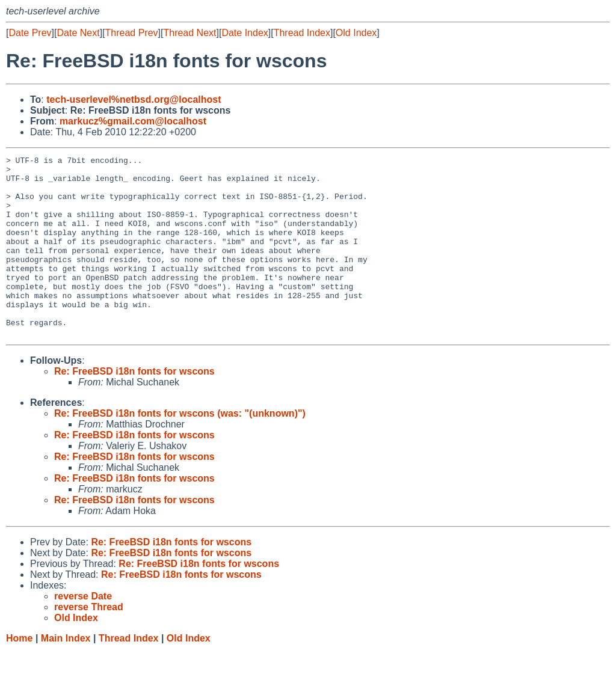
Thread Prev (132, 33)
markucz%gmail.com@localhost (133, 121)
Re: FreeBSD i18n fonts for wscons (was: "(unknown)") (180, 449)
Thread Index (302, 33)
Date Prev (30, 33)
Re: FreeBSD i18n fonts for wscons (134, 407)
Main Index (66, 674)
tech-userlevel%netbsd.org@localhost (134, 100)
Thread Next (189, 33)
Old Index (356, 33)
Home (19, 674)
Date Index (245, 33)
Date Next (78, 33)
